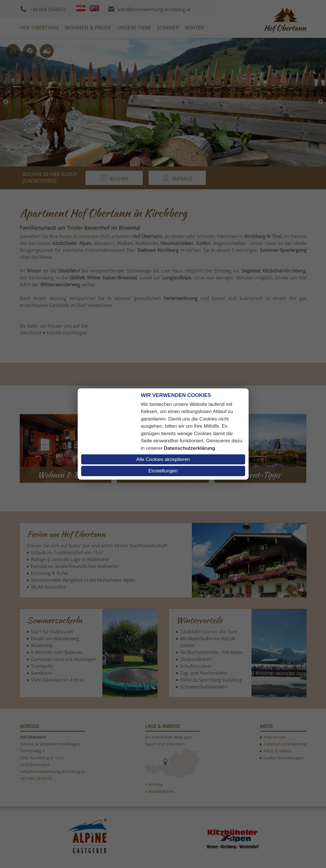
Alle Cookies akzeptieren (163, 459)
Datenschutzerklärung (190, 448)
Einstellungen (163, 471)
